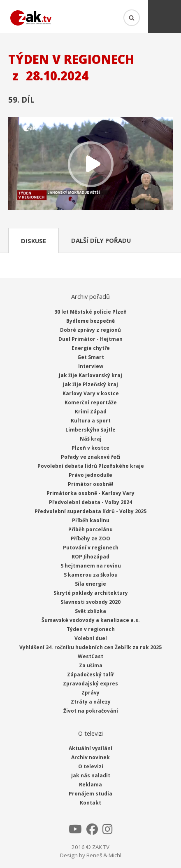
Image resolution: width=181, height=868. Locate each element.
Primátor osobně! (91, 484)
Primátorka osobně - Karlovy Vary (90, 493)
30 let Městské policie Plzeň (90, 312)
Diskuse (34, 241)
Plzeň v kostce (90, 448)
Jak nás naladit (91, 775)
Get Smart (91, 357)
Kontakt (90, 803)
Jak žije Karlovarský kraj (90, 375)
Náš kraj (91, 439)
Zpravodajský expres (90, 684)
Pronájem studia (90, 794)
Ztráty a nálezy (91, 702)
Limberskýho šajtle (90, 430)
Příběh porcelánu (90, 529)
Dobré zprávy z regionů (90, 330)
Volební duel (91, 638)
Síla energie (90, 584)
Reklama (90, 785)
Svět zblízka (90, 611)
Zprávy (90, 693)
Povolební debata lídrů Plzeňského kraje (91, 466)
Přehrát (90, 164)
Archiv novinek (90, 757)
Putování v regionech (91, 548)
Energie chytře (91, 348)
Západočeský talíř (90, 674)
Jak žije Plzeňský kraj (90, 384)
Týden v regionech (91, 629)
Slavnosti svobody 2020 (90, 602)
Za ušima (91, 665)
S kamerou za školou (91, 575)
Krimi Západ (91, 412)
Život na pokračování (91, 711)
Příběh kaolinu (91, 520)
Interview (91, 366)
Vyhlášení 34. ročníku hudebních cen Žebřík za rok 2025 (90, 647)
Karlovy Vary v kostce (91, 393)
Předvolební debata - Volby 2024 (90, 502)
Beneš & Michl (104, 855)
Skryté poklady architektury (91, 593)
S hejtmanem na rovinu (91, 566)
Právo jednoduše (90, 475)
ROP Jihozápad (90, 557)
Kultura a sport (91, 421)
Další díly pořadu (101, 240)
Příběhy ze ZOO (90, 538)
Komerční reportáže (91, 402)
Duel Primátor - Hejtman (90, 339)
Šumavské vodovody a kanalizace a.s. (91, 620)
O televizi (91, 766)
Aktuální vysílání (90, 748)
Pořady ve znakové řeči (91, 457)
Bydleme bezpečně (90, 321)
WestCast (90, 656)
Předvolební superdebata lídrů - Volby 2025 (90, 511)
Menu (165, 16)
